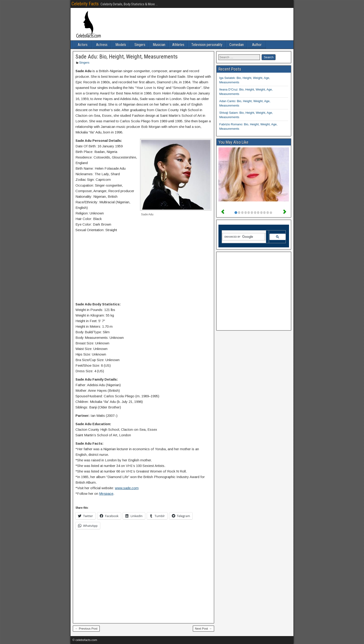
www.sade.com (127, 488)
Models (121, 45)
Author (257, 45)
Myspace (106, 494)
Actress (102, 45)
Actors (83, 45)
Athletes (178, 45)
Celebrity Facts (85, 4)
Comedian (237, 45)
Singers (140, 45)
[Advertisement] (143, 268)
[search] (244, 237)
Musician (159, 45)
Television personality (207, 45)
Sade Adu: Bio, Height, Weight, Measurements (127, 57)
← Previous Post (86, 629)
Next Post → (203, 629)
